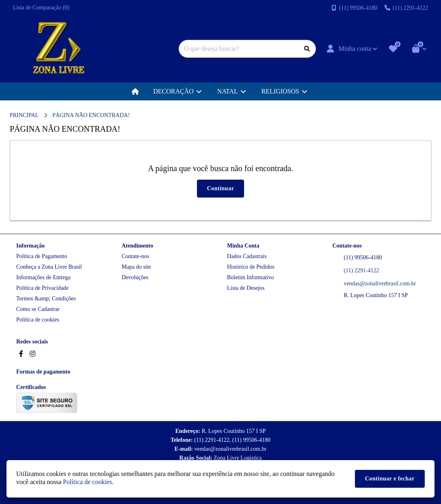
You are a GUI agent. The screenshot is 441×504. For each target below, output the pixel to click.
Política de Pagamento (42, 256)
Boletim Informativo (250, 277)
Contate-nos (136, 256)
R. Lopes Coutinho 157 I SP (376, 295)
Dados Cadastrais (247, 256)
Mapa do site (136, 267)
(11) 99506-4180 (363, 257)
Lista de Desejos (246, 288)
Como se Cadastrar (38, 309)
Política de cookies (38, 320)
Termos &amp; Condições (46, 299)
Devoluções (135, 277)
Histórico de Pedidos (251, 267)
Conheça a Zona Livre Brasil (49, 267)
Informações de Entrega (43, 277)
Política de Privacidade (42, 288)
